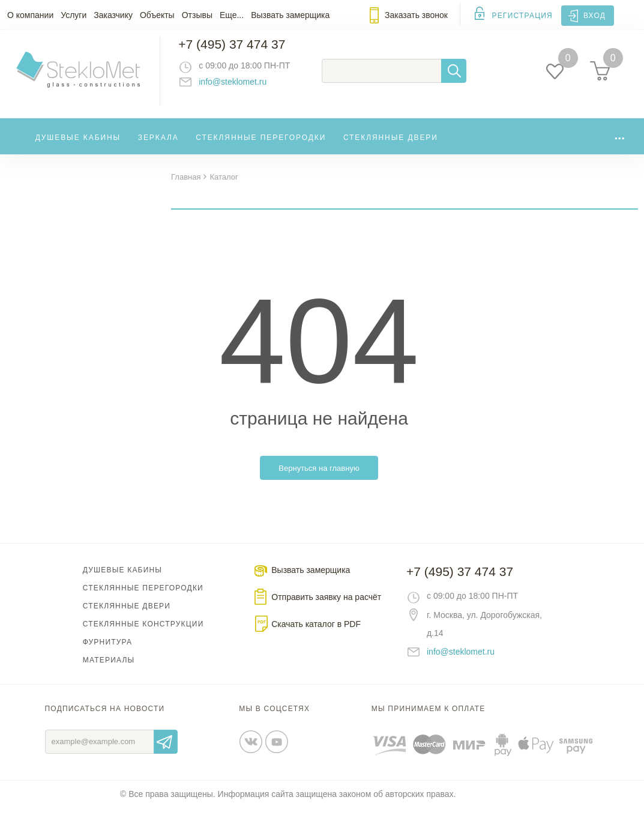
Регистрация (522, 16)
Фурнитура (107, 652)
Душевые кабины (78, 147)
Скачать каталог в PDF (316, 634)
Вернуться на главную (319, 478)
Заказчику (113, 15)
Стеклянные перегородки (261, 147)
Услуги (74, 15)
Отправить (166, 752)
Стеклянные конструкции (143, 634)
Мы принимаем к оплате (429, 719)
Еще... (232, 15)
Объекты (157, 15)
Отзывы (197, 15)
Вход (594, 16)
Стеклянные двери (391, 147)
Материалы (109, 670)
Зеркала (158, 147)
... (619, 144)
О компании (30, 15)
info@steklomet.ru (243, 87)
